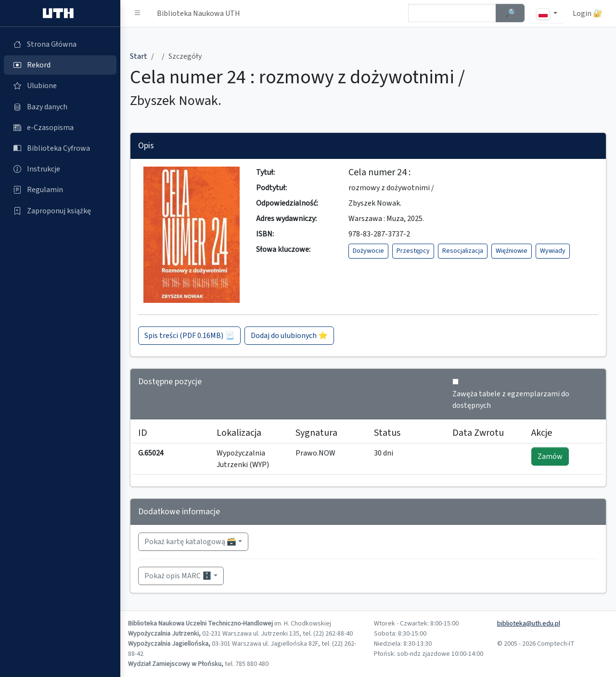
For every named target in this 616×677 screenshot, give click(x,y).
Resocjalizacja (463, 251)
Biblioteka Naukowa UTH (199, 13)
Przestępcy (413, 251)
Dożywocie (368, 251)
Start (139, 56)
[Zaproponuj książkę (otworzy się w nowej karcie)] (60, 211)
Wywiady (553, 251)
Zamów (550, 456)
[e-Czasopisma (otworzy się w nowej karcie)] (60, 128)
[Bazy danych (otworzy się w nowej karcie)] (60, 107)
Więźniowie (512, 251)
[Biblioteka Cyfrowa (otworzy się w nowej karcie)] (60, 148)
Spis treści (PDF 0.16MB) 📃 (189, 336)
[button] (138, 13)
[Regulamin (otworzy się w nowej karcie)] (60, 190)
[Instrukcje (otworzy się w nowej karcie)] (60, 169)
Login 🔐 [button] (588, 13)
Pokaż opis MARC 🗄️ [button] (178, 576)
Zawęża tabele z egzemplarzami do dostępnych (511, 400)
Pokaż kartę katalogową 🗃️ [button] (190, 542)
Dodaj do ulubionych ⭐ (289, 336)
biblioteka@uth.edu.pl (529, 624)
